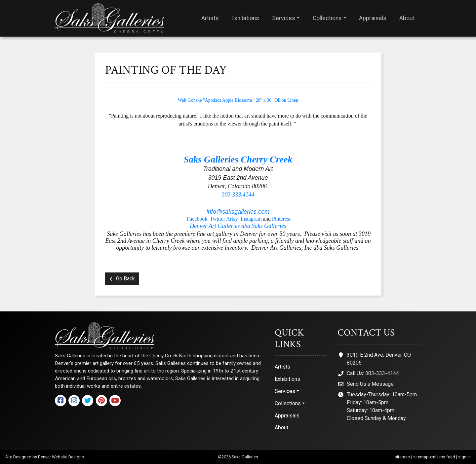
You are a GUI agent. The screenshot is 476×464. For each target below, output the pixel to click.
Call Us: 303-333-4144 (373, 373)
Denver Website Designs (61, 457)
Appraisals (373, 18)
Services (284, 18)
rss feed (447, 457)
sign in (464, 457)
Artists (210, 18)
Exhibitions (245, 18)
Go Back (122, 279)
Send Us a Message (370, 384)
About (407, 18)
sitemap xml (425, 457)
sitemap (402, 457)
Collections (327, 18)
